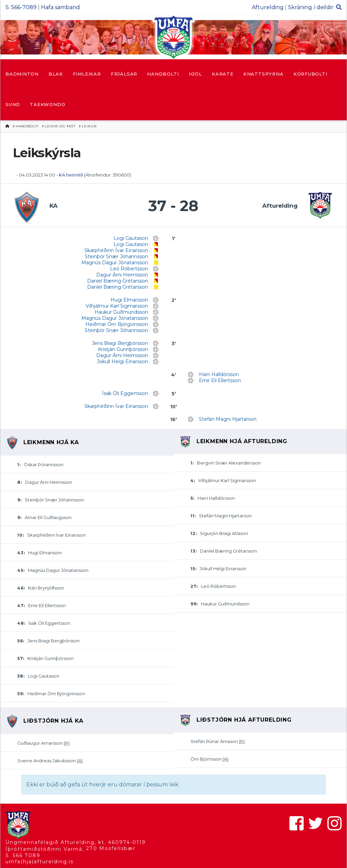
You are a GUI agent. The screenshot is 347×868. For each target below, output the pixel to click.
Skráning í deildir (311, 7)
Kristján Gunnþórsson (123, 349)
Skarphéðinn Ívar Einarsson (116, 250)
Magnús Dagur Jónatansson (115, 263)
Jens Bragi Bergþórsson (120, 343)
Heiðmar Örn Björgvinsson (117, 324)
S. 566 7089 (23, 855)
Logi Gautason (131, 238)
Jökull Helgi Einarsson (123, 361)
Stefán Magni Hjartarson (228, 419)
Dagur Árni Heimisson (122, 275)
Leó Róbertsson (129, 269)
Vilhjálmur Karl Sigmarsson (117, 306)
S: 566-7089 (21, 7)
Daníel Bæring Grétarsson (118, 281)
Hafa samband (60, 7)
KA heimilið (72, 175)
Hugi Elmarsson (129, 300)
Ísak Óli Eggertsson (125, 393)
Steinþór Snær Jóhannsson (116, 256)
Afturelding (268, 7)
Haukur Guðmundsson (121, 312)
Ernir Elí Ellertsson (220, 380)
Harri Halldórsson (219, 374)
